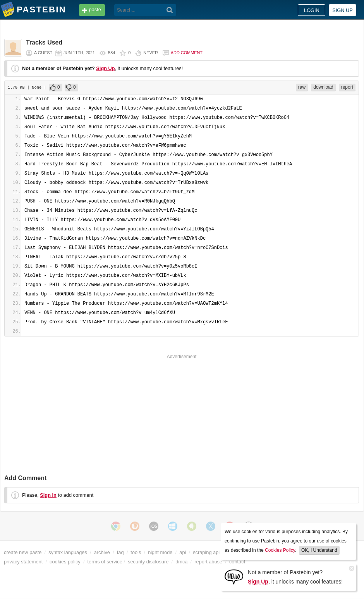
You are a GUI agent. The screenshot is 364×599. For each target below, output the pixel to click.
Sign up (343, 10)
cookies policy (65, 562)
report (347, 87)
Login (312, 10)
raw (302, 87)
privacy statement (23, 562)
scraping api (206, 552)
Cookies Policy (280, 550)
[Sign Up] (234, 576)
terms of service (105, 562)
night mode (160, 552)
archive (102, 552)
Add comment (187, 53)
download (323, 87)
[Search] (170, 10)
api (183, 552)
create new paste (23, 552)
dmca (181, 562)
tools (136, 552)
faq (120, 552)
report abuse (208, 562)
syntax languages (68, 552)
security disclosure (148, 562)
